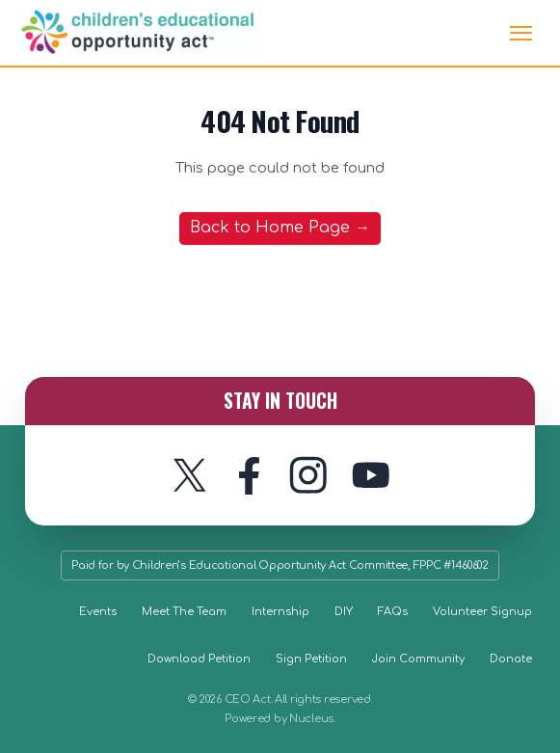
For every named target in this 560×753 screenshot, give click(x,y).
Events (98, 612)
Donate (511, 659)
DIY (344, 612)
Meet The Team (184, 612)
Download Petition (199, 659)
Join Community (418, 659)
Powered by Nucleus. (280, 719)
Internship (280, 612)
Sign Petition (311, 659)
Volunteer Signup (482, 612)
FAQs (393, 612)
